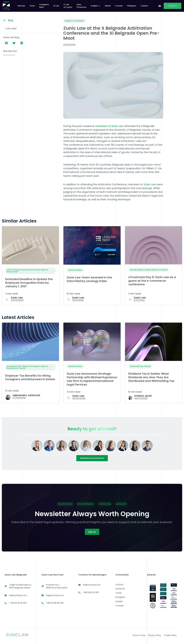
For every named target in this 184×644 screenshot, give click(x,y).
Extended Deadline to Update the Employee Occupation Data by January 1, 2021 (29, 283)
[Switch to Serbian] (160, 6)
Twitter (119, 593)
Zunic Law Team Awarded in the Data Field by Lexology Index (89, 279)
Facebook (120, 589)
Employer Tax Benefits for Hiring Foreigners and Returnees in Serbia (30, 377)
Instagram (120, 597)
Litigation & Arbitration (74, 21)
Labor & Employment (16, 270)
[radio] (4, 55)
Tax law (22, 368)
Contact (119, 584)
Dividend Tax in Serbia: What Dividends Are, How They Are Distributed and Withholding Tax (151, 377)
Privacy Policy (155, 635)
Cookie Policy (170, 635)
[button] (6, 43)
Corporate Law (136, 366)
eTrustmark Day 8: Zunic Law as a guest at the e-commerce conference (152, 281)
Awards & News (33, 270)
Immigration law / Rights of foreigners (24, 366)
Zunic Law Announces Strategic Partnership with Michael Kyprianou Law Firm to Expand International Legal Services (92, 379)
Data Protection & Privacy (156, 270)
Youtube (119, 606)
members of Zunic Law (110, 126)
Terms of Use (139, 635)
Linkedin (119, 601)
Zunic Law (150, 184)
